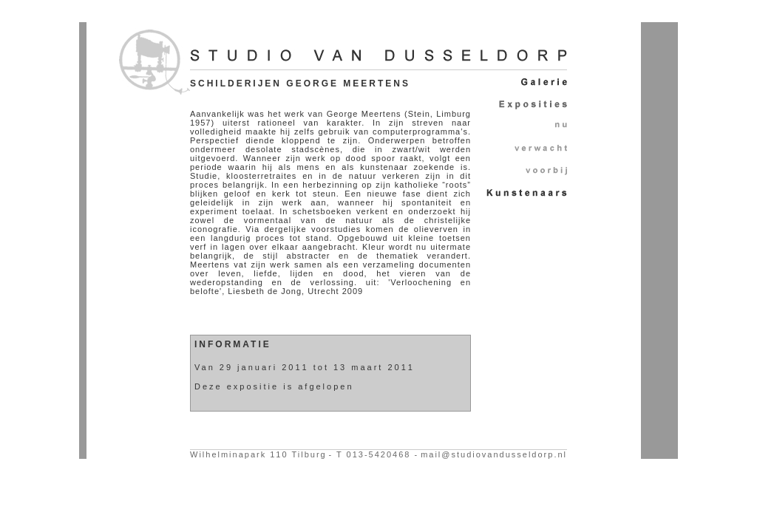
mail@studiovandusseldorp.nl (494, 454)
